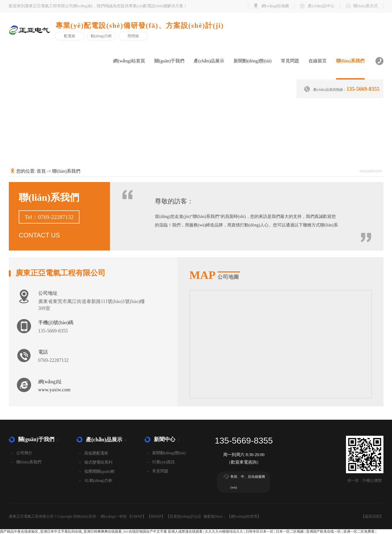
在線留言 (318, 61)
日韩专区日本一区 (260, 531)
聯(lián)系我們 (350, 61)
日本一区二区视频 (290, 531)
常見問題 (290, 61)
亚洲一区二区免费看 (359, 531)
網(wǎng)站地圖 (275, 6)
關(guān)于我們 (169, 61)
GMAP (137, 516)
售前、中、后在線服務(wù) (248, 482)
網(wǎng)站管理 (244, 516)
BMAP (156, 516)
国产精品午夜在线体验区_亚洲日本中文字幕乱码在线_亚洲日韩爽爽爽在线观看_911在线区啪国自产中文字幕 (83, 531)
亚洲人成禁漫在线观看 (186, 531)
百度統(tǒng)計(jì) (184, 516)
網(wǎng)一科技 (114, 516)
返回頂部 (372, 516)
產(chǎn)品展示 (209, 61)
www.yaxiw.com (54, 390)
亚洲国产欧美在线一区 (324, 531)
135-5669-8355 (363, 89)
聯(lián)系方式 (366, 6)
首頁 (42, 171)
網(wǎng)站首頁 (129, 61)
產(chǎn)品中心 (321, 6)
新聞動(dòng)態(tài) (253, 61)
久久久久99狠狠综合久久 (224, 531)
